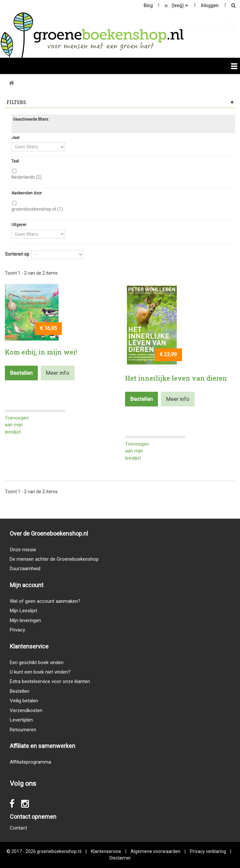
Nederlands (27, 177)
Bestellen (20, 691)
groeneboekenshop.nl (37, 209)
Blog (148, 6)
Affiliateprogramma (30, 762)
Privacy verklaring (208, 851)
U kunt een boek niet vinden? (40, 672)
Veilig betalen (24, 701)
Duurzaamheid (25, 569)
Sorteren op (17, 254)
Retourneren (23, 730)
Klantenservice (106, 851)
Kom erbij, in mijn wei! (41, 352)
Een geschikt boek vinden (37, 662)
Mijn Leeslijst (23, 611)
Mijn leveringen (25, 620)
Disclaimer (120, 858)
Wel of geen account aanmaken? (45, 601)
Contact (18, 828)
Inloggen (210, 6)
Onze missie (23, 550)
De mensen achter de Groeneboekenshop (54, 559)
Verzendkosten (26, 710)
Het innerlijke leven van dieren (176, 378)
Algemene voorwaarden (155, 851)
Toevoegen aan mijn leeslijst (17, 425)
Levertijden (21, 720)
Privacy (17, 630)
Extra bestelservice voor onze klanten (50, 681)
